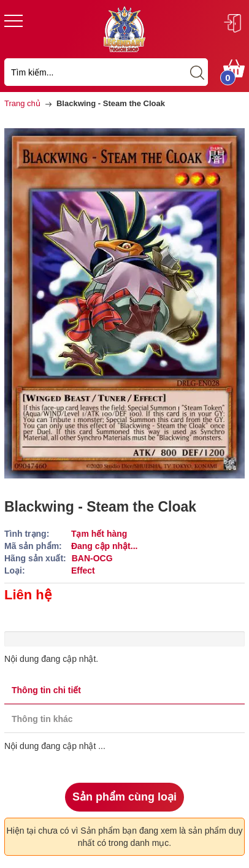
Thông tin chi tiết (46, 690)
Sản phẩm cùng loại (124, 797)
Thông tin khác (42, 719)
